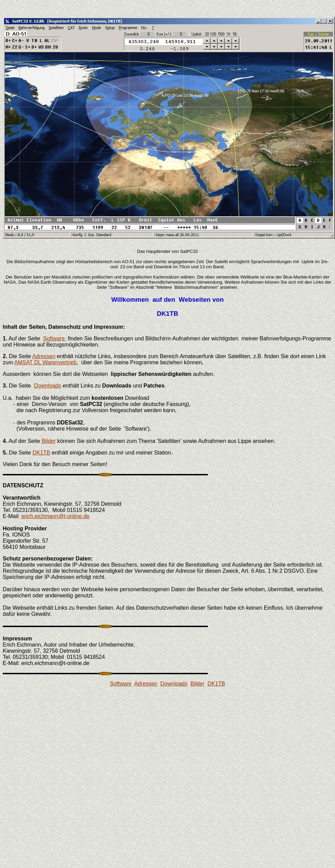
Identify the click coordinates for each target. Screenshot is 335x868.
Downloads (48, 386)
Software (55, 338)
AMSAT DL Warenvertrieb (45, 362)
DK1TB (41, 453)
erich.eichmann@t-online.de (55, 516)
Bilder (49, 441)
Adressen (44, 356)
